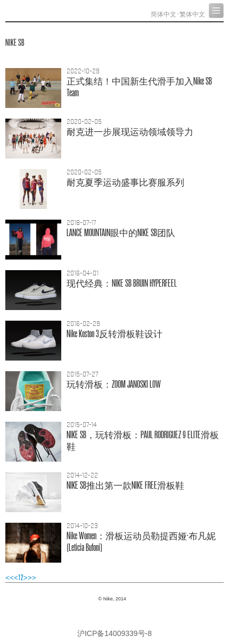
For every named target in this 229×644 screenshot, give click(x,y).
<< (10, 578)
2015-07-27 (83, 374)
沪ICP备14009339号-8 (114, 633)
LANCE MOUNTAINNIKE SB (121, 233)
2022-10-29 (83, 71)
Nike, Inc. (46, 11)
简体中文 (163, 14)
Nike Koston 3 (114, 334)
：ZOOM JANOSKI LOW (114, 384)
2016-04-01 (83, 273)
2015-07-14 (82, 425)
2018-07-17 (81, 223)
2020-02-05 (84, 122)
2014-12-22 (82, 475)
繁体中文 (192, 14)
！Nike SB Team (139, 87)
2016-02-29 (83, 324)
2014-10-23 (82, 526)
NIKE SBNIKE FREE (125, 485)
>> (32, 578)
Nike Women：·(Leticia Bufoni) (141, 542)
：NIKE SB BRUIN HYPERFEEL (122, 283)
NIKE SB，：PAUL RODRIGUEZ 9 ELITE (143, 441)
